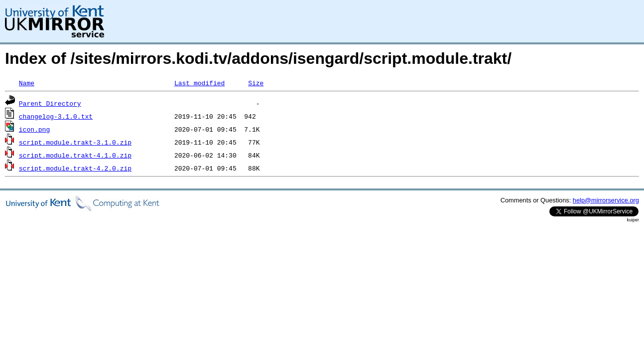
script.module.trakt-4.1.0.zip (75, 155)
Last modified (199, 83)
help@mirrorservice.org (606, 200)
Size (256, 83)
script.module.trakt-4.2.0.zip (75, 168)
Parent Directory (50, 103)
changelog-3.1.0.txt (56, 116)
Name (27, 83)
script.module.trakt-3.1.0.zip (75, 142)
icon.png (34, 129)
